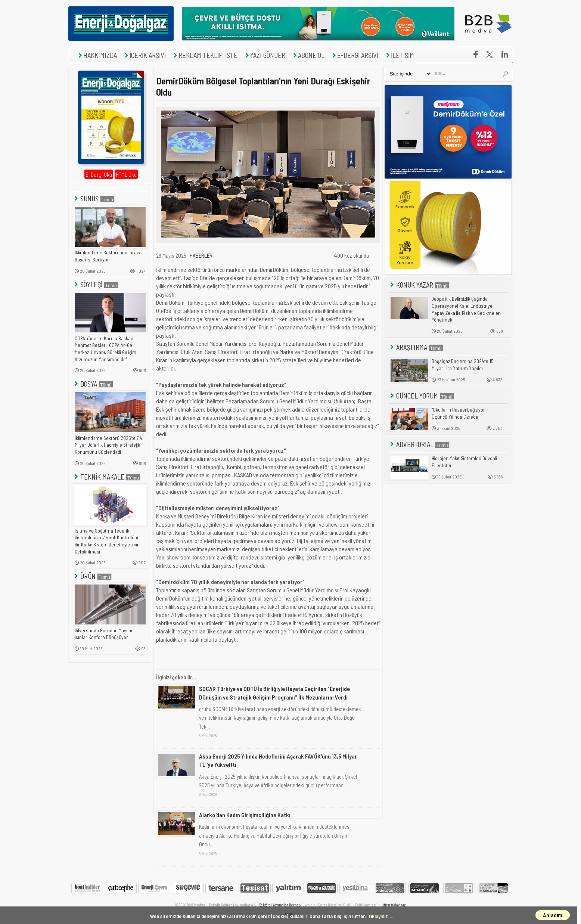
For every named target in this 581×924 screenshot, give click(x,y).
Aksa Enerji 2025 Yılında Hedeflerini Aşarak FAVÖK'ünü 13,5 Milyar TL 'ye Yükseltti (278, 760)
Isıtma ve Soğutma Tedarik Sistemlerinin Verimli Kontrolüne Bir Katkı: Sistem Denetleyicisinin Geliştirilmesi (107, 541)
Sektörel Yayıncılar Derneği (280, 905)
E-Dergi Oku (99, 174)
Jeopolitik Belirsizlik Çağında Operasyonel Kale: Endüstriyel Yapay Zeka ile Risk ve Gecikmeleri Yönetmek (466, 309)
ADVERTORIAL (419, 444)
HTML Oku (126, 174)
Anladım (553, 915)
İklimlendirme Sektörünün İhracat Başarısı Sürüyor (109, 256)
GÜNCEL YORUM (421, 396)
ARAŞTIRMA (416, 347)
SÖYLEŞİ (96, 284)
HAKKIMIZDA (97, 55)
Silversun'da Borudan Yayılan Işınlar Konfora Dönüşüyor (104, 634)
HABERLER (201, 255)
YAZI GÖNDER (264, 55)
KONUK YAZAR (419, 285)
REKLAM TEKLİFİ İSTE (205, 55)
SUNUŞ (94, 199)
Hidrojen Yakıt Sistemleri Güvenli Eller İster (464, 462)
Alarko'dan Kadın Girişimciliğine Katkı (245, 815)
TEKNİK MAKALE (107, 477)
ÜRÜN (92, 576)
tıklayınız (378, 916)
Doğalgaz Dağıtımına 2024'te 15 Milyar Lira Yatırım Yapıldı (463, 365)
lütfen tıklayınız (393, 905)
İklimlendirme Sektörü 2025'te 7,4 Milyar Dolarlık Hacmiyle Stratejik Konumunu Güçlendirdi (108, 445)
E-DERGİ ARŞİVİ (354, 55)
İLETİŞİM (399, 55)
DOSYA (93, 384)
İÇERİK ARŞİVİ (144, 55)
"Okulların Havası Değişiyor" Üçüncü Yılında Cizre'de (459, 413)
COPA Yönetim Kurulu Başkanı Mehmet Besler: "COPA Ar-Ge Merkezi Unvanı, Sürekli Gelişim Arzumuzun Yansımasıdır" (105, 349)
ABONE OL (308, 55)
